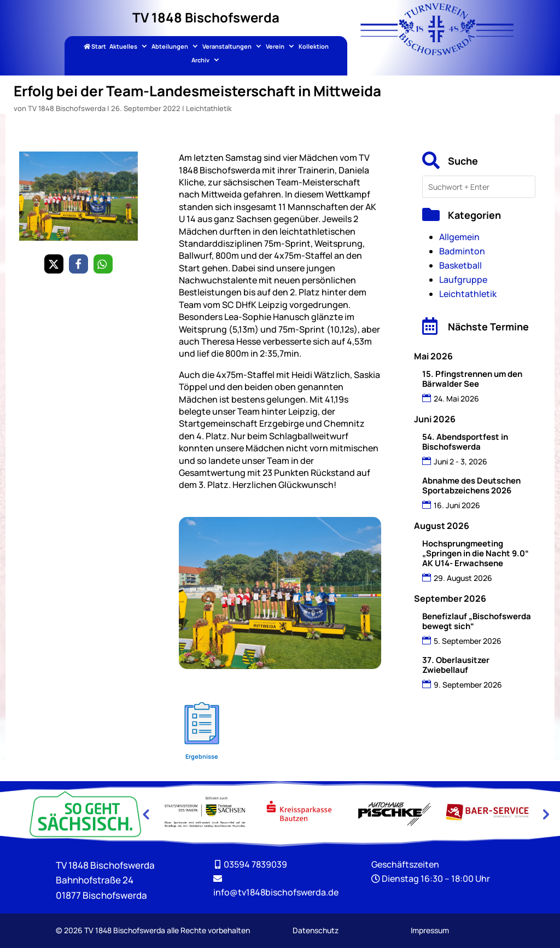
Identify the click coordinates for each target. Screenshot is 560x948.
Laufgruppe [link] (463, 280)
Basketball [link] (460, 265)
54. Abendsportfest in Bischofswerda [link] (465, 442)
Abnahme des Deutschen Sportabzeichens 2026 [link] (471, 485)
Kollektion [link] (314, 47)
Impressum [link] (430, 930)
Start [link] (95, 47)
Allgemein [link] (459, 237)
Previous (145, 814)
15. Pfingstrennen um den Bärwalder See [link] (472, 379)
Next (545, 814)
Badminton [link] (462, 251)
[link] (437, 52)
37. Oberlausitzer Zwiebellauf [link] (456, 665)
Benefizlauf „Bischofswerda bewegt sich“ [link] (477, 621)
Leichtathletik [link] (209, 108)
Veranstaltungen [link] (227, 47)
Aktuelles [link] (123, 47)
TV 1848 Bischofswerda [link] (67, 108)
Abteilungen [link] (170, 47)
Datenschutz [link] (316, 930)
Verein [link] (275, 47)
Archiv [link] (200, 60)
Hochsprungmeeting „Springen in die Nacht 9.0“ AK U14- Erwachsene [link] (476, 553)
